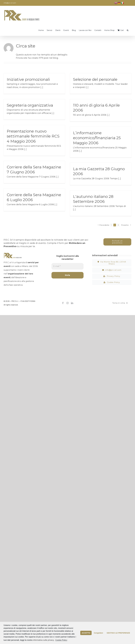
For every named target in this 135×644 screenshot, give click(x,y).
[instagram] (67, 303)
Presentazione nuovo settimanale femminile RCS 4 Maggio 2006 (33, 136)
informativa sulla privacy (43, 640)
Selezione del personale (95, 79)
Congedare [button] (98, 633)
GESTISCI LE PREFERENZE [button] (118, 633)
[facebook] (63, 303)
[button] (128, 30)
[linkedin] (72, 303)
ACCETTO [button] (86, 633)
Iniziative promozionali (28, 79)
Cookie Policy (61, 640)
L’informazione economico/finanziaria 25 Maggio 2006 (97, 138)
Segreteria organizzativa (30, 105)
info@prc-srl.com (10, 3)
